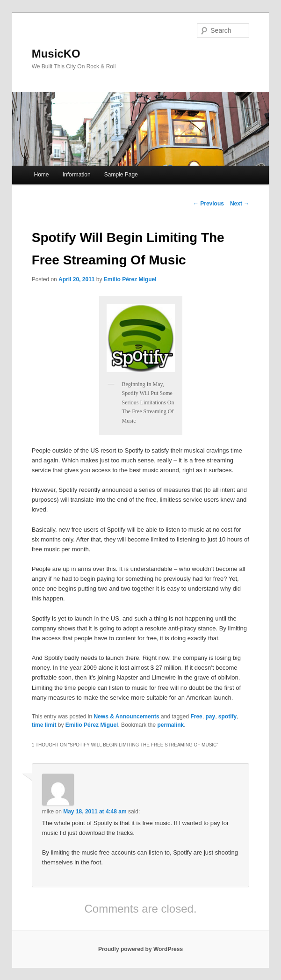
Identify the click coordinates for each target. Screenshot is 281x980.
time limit (44, 725)
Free (196, 717)
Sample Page (121, 175)
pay (210, 717)
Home (42, 175)
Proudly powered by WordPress (140, 949)
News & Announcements (126, 717)
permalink (171, 725)
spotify (227, 717)
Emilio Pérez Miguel (130, 279)
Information (77, 175)
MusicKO (56, 54)
